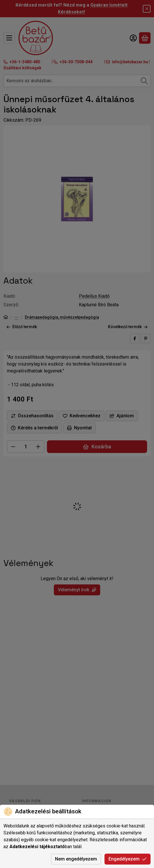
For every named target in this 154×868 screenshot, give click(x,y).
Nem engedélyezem (76, 859)
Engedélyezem (128, 859)
